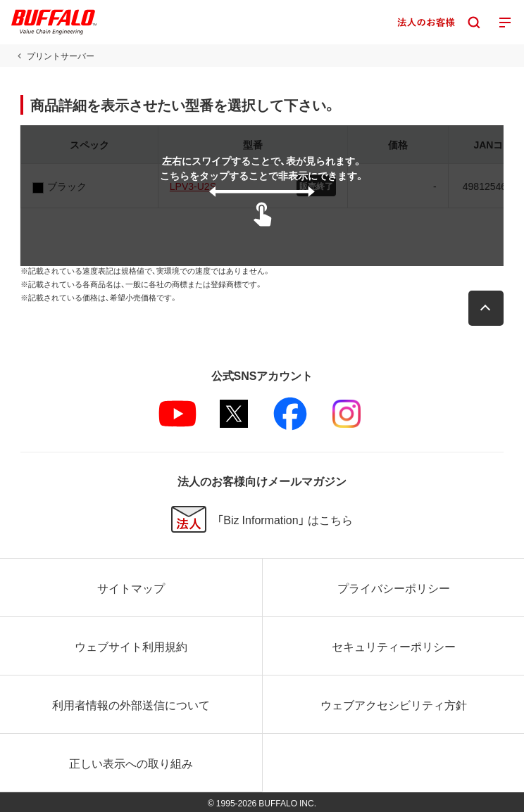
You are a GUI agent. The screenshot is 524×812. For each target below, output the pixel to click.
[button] (486, 308)
